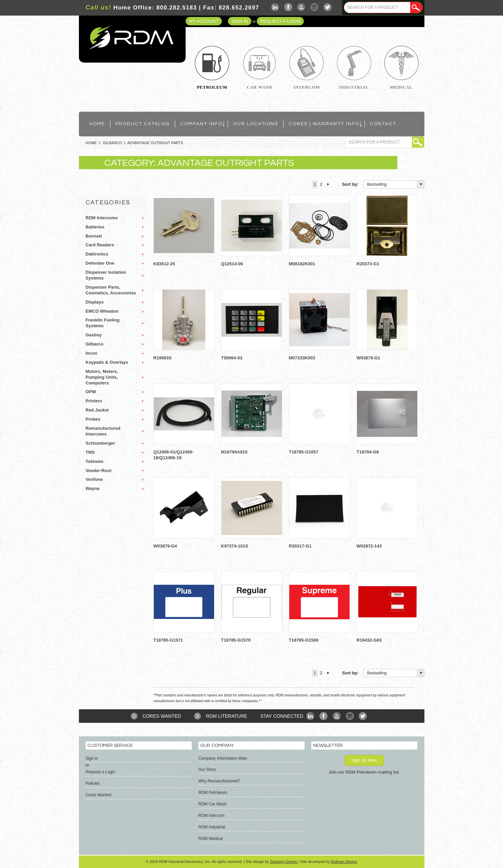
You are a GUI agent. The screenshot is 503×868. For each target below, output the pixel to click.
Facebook (288, 7)
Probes (93, 419)
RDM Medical (211, 839)
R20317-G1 (300, 546)
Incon (92, 353)
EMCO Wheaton (102, 311)
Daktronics (97, 254)
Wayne (93, 488)
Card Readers (100, 245)
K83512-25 (164, 264)
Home (91, 143)
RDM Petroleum (213, 793)
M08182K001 (302, 264)
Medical (401, 87)
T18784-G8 (368, 452)
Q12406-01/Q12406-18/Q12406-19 (174, 455)
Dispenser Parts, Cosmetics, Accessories (111, 290)
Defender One (100, 263)
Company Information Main (223, 758)
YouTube (301, 7)
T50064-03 (232, 358)
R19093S (163, 358)
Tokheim (95, 461)
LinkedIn (275, 7)
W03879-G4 (165, 546)
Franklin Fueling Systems (103, 323)
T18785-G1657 (304, 452)
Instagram (315, 7)
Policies (93, 783)
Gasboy (94, 335)
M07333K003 (302, 358)
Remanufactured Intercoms (103, 431)
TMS (90, 452)
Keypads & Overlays (107, 362)
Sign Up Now (364, 760)
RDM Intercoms (102, 218)
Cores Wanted (162, 716)
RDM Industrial (212, 827)
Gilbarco (113, 143)
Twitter (328, 7)
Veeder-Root (99, 471)
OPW (91, 392)
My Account (204, 21)
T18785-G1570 (236, 640)
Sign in (240, 21)
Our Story (207, 770)
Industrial (354, 87)
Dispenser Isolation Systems (106, 275)
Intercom (307, 87)
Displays (95, 302)
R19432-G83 (369, 640)
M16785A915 (234, 452)
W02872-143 (369, 546)
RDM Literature (227, 716)
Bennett (94, 236)
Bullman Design (344, 862)
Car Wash (259, 87)
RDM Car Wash (213, 804)
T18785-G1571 (168, 640)
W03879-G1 (369, 358)
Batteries (95, 227)
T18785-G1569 (304, 640)
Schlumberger (100, 443)
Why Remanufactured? (219, 781)
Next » (328, 184)
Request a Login (280, 21)
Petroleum (212, 87)
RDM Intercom (212, 816)
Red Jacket (97, 410)
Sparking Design (284, 862)
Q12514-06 (232, 264)
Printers (94, 401)
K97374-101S (235, 546)
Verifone (94, 479)
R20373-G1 (368, 264)
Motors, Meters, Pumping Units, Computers (102, 377)
